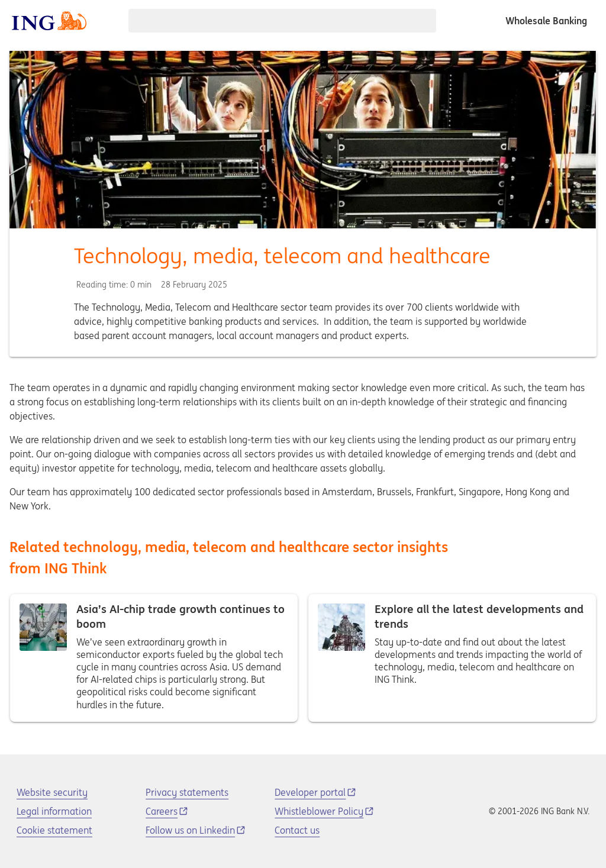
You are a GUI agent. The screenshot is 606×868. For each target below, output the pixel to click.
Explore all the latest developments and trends (452, 658)
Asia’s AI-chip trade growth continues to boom (154, 658)
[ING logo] (49, 21)
